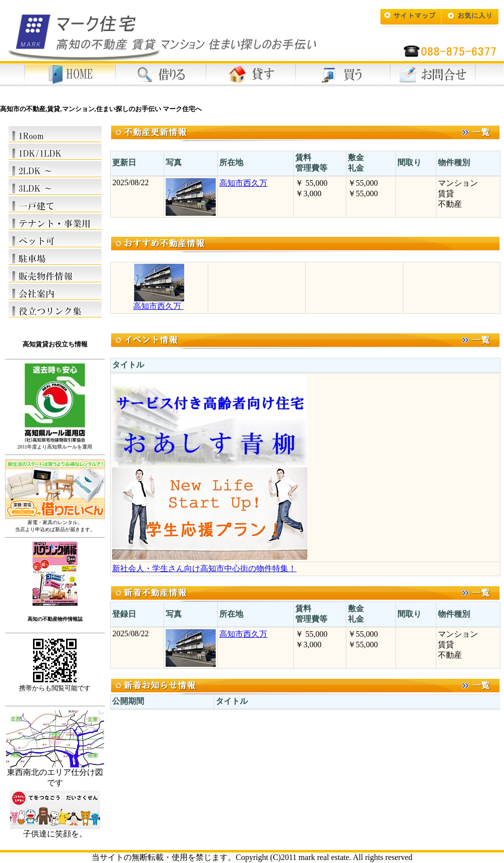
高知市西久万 (243, 183)
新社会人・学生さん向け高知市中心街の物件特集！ (204, 568)
